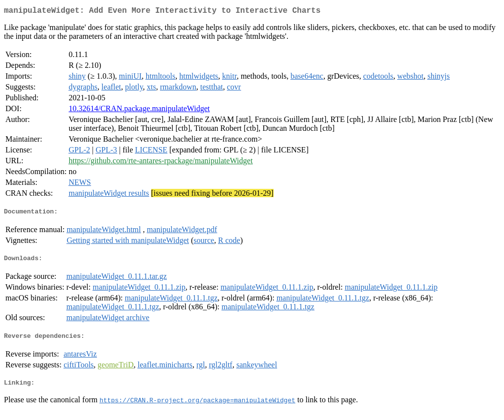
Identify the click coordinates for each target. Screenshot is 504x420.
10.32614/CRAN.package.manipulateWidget (139, 110)
